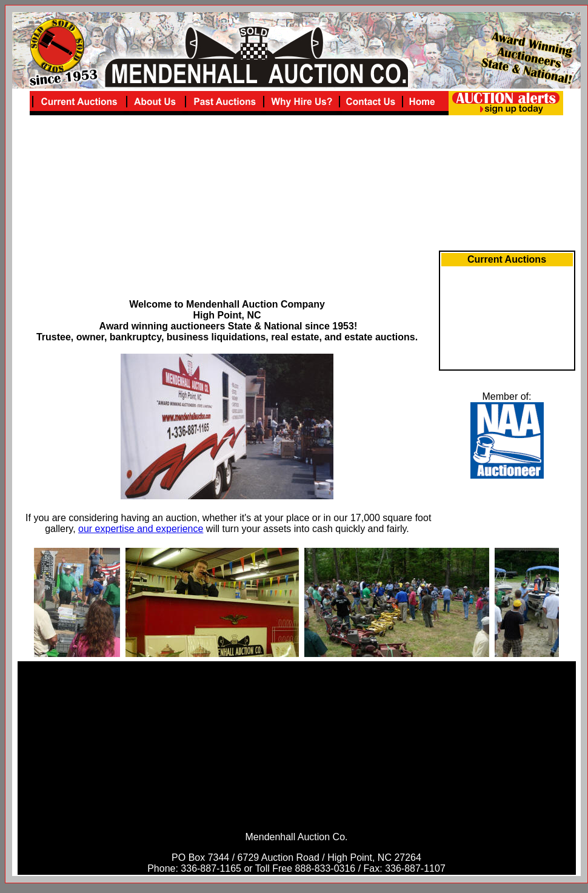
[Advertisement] (227, 214)
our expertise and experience (141, 529)
